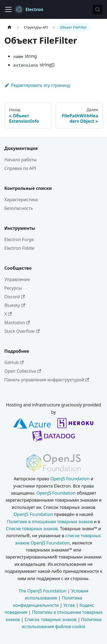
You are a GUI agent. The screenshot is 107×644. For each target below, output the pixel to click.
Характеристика (21, 200)
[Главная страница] (9, 27)
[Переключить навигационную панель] (8, 9)
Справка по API (20, 168)
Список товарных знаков (51, 619)
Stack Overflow (22, 331)
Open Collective (23, 371)
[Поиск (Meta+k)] (98, 9)
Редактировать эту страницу (37, 85)
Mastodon (17, 323)
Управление (17, 279)
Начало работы (20, 160)
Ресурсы (13, 288)
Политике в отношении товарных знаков (50, 522)
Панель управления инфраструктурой (47, 380)
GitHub (14, 362)
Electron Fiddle (19, 248)
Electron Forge (19, 239)
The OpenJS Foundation (43, 591)
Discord (14, 297)
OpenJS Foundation (70, 479)
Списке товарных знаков (32, 529)
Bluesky (15, 305)
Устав (69, 605)
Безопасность (19, 208)
